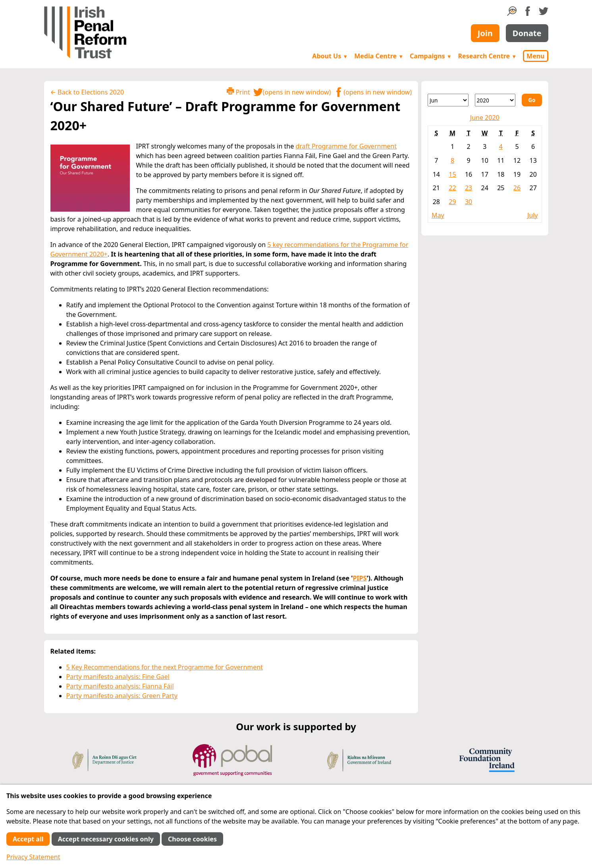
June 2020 (485, 118)
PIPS (360, 578)
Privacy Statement (33, 857)
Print (238, 92)
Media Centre (379, 56)
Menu (535, 56)
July (533, 215)
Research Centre (487, 56)
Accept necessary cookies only (106, 839)
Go (532, 100)
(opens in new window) (292, 92)
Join (485, 33)
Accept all (28, 839)
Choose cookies (192, 839)
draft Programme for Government (346, 146)
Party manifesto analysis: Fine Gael (118, 677)
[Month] (448, 100)
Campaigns (431, 56)
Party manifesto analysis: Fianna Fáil (120, 686)
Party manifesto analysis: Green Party (122, 696)
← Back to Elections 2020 (87, 92)
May (438, 215)
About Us (330, 56)
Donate (527, 33)
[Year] (495, 100)
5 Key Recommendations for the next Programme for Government (165, 667)
